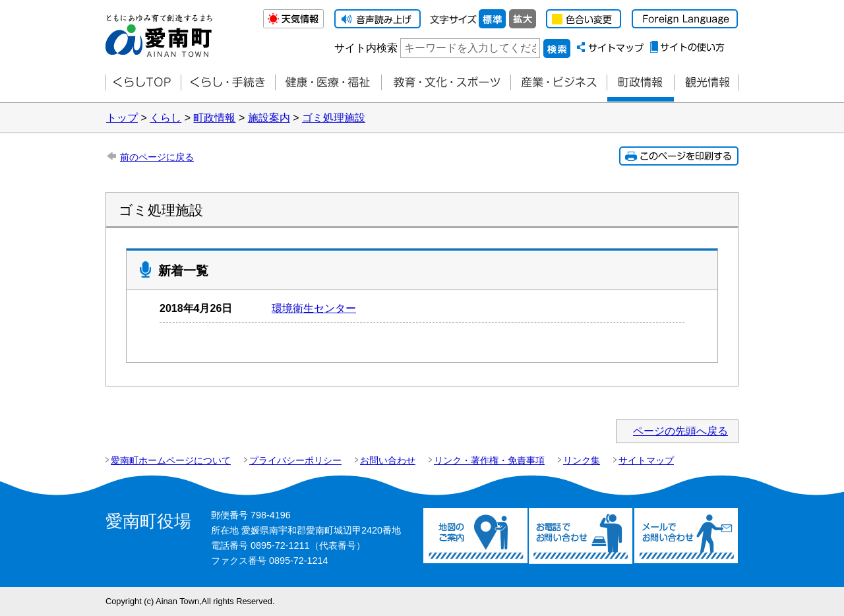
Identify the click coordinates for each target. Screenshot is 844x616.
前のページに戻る (157, 157)
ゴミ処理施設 (334, 118)
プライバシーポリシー (295, 460)
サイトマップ (646, 460)
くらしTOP (143, 83)
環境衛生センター (314, 308)
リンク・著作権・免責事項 (489, 460)
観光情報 (706, 83)
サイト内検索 (366, 48)
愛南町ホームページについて (171, 460)
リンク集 (582, 460)
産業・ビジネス (558, 83)
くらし (166, 118)
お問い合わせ (388, 460)
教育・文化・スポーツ (446, 83)
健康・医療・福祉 (328, 83)
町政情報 (640, 83)
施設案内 (269, 118)
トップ (122, 118)
